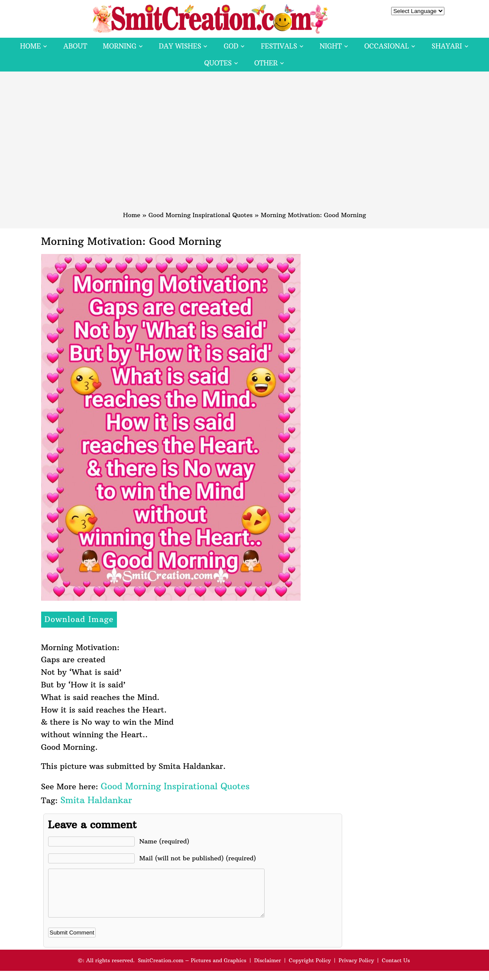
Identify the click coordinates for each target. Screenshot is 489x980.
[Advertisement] (245, 145)
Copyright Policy (310, 969)
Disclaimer (268, 969)
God (231, 46)
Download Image (79, 619)
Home (30, 46)
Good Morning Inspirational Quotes (201, 215)
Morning (120, 46)
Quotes (218, 63)
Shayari (447, 46)
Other (266, 63)
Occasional (387, 46)
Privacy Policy (356, 969)
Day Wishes (180, 46)
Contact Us (396, 969)
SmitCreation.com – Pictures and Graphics (192, 969)
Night (331, 46)
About (75, 46)
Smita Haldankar (96, 800)
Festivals (279, 46)
